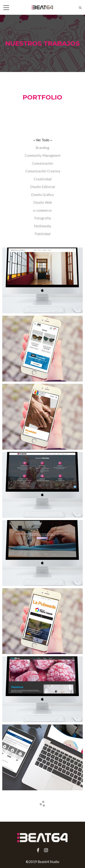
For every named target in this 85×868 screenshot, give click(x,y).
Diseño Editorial (42, 187)
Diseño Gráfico (42, 195)
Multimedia (42, 226)
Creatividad (43, 179)
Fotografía (42, 218)
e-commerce (42, 210)
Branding (42, 148)
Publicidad (42, 234)
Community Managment (43, 155)
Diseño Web (43, 202)
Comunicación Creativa (43, 171)
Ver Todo (43, 140)
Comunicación (42, 163)
